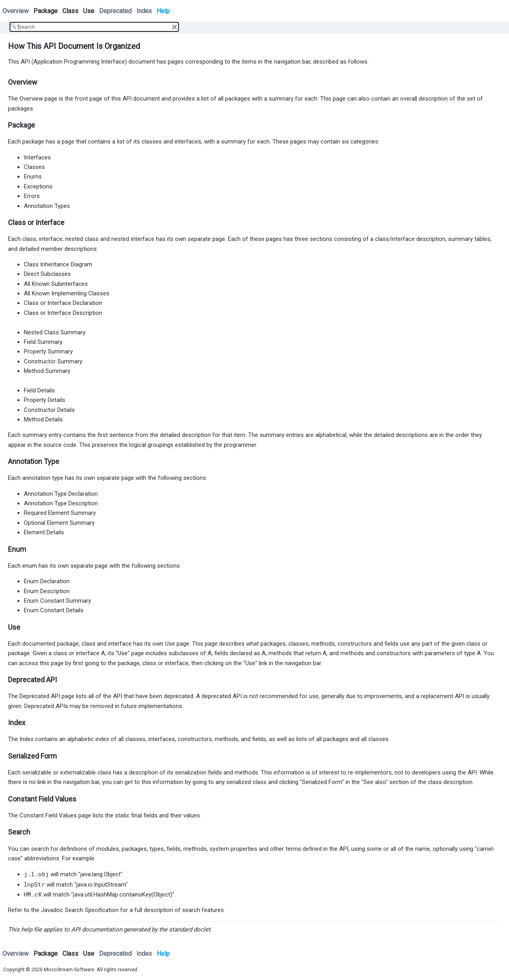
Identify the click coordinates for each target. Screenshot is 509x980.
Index (144, 11)
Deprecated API (40, 696)
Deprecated (115, 11)
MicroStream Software (69, 969)
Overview (16, 11)
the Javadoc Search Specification (75, 910)
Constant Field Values (48, 815)
